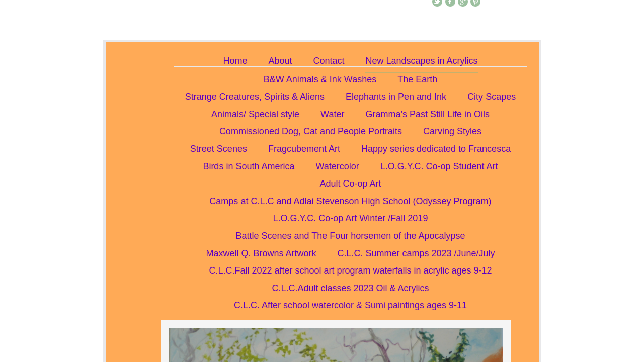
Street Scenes (219, 149)
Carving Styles (452, 131)
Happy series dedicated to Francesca (436, 149)
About (280, 61)
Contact (329, 61)
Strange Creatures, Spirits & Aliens (255, 97)
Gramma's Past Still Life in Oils (427, 114)
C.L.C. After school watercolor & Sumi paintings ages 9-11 (350, 305)
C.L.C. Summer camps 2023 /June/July (416, 253)
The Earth (417, 79)
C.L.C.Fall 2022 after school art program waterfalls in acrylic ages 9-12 (350, 270)
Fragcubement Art (304, 149)
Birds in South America (249, 166)
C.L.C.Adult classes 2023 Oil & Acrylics (350, 288)
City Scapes (492, 97)
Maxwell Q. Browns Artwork (261, 253)
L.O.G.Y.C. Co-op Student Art (439, 166)
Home (235, 61)
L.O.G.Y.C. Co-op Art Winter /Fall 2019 (351, 218)
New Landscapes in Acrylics (422, 61)
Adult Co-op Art (350, 184)
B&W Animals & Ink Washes (320, 79)
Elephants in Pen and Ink (396, 97)
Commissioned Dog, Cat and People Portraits (311, 131)
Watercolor (337, 166)
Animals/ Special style (255, 114)
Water (332, 114)
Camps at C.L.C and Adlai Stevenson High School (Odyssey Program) (350, 201)
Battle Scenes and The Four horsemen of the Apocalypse (351, 236)
